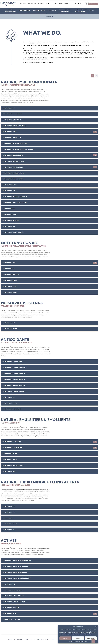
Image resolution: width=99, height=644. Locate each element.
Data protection (79, 641)
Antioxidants (52, 11)
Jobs (27, 639)
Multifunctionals (25, 11)
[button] (96, 627)
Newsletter (11, 639)
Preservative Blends (39, 11)
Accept (65, 638)
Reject (78, 638)
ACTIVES (91, 11)
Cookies (53, 639)
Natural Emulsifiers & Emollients (65, 11)
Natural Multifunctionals (11, 11)
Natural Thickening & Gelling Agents (80, 11)
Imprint (85, 641)
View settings (91, 638)
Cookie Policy (72, 641)
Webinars (20, 639)
